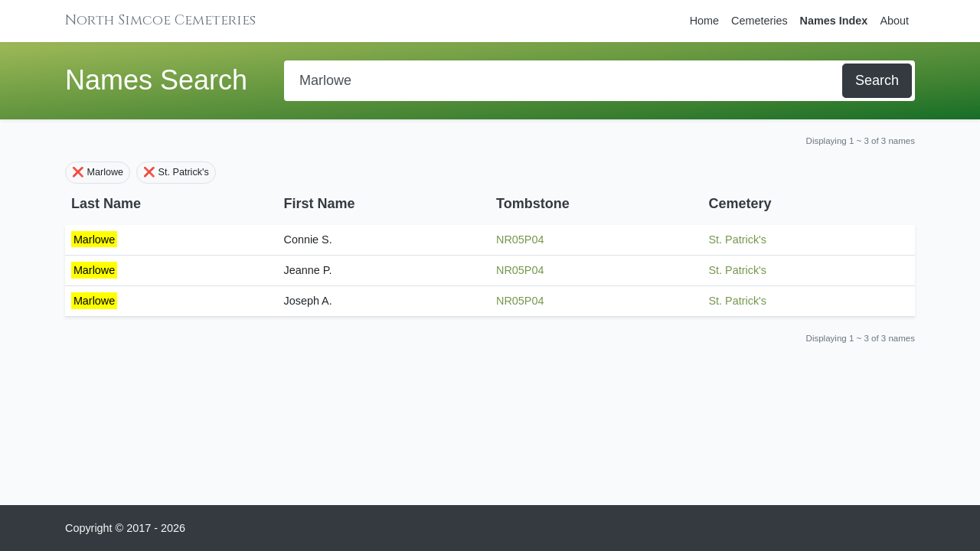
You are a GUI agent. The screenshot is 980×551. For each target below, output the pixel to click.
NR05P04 (520, 240)
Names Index (834, 21)
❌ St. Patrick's (176, 172)
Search (877, 80)
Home (704, 21)
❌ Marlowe (98, 172)
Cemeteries (759, 21)
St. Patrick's (738, 240)
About (894, 21)
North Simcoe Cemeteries (160, 20)
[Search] (565, 81)
